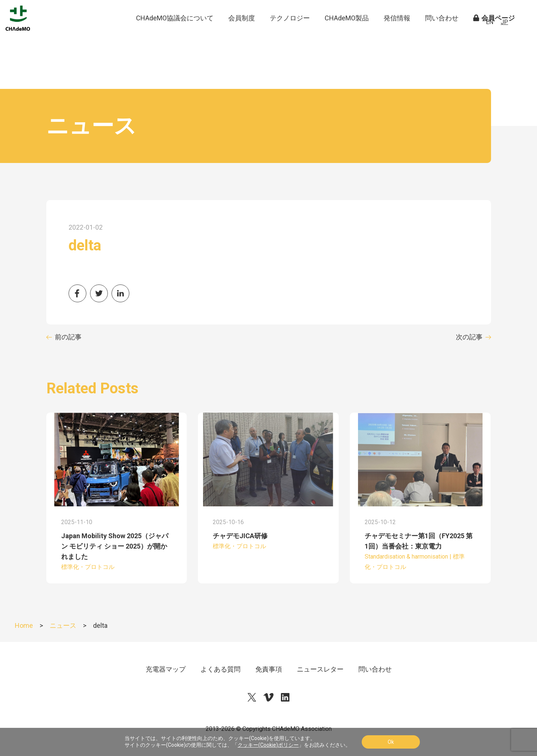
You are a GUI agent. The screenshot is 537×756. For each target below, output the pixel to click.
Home (24, 625)
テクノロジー (290, 33)
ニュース (63, 625)
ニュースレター (320, 669)
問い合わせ (442, 33)
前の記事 (68, 337)
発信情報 (397, 33)
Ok (391, 742)
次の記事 (469, 337)
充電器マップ (166, 669)
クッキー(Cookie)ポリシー (268, 745)
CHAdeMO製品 (347, 33)
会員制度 (242, 33)
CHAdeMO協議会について (175, 33)
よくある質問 (221, 669)
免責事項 (269, 669)
